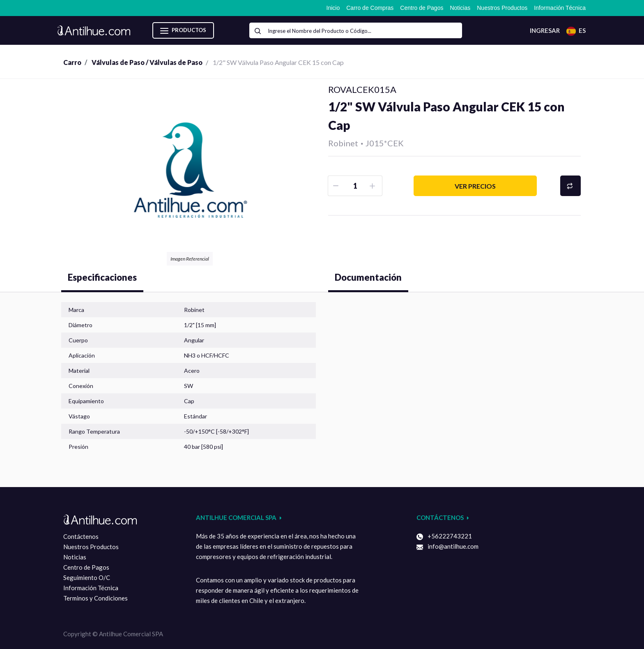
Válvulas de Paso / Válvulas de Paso (147, 62)
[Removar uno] (337, 186)
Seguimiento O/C (87, 577)
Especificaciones (102, 277)
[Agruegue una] (374, 186)
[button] (570, 186)
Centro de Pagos (86, 567)
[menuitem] (333, 8)
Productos (183, 31)
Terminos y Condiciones (95, 598)
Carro (72, 62)
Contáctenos (81, 536)
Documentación (368, 277)
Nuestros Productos (91, 547)
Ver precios (475, 186)
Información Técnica (91, 588)
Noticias (75, 557)
